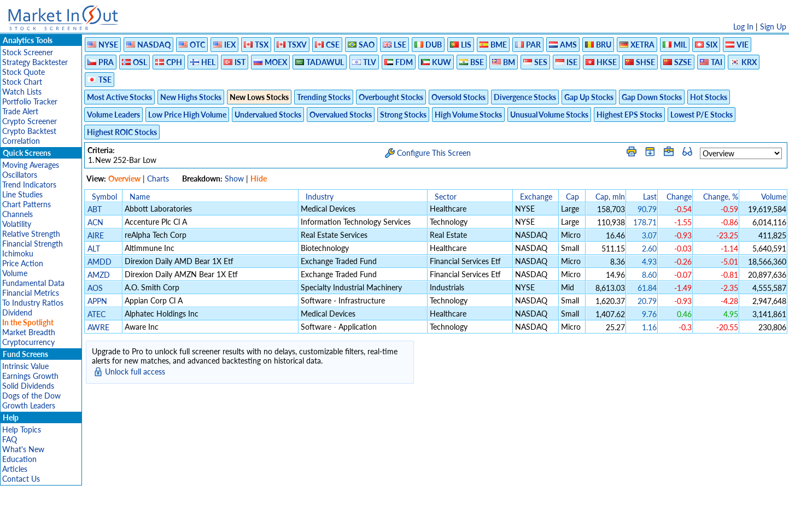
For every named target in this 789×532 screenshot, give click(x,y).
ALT (94, 249)
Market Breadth (29, 332)
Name (140, 197)
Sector (446, 197)
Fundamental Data (33, 283)
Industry (320, 197)
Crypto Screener (30, 121)
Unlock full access (135, 372)
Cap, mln (610, 197)
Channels (17, 214)
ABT (95, 209)
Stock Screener (28, 52)
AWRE (98, 327)
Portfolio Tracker (30, 101)
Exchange (536, 197)
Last (650, 197)
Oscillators (20, 175)
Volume (15, 273)
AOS (95, 288)
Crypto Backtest (29, 131)
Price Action (23, 263)
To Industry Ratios (33, 303)
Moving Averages (31, 165)
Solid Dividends (28, 386)
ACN (95, 222)
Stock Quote (24, 72)
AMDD (100, 262)
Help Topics (22, 429)
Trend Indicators (29, 185)
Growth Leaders (29, 405)
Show (234, 179)
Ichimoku (18, 253)
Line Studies (22, 194)
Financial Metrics (31, 293)
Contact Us (21, 479)
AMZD (99, 275)
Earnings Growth (30, 376)
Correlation (21, 141)
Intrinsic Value (25, 366)
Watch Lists (22, 92)
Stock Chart (22, 82)
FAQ (10, 439)
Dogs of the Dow (31, 396)
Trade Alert (20, 111)
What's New (23, 449)
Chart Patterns (27, 204)
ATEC (97, 314)
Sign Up (773, 27)
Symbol (104, 197)
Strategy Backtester (35, 62)
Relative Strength (31, 234)
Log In (743, 27)
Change (679, 197)
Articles (15, 469)
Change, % (721, 197)
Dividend (17, 312)
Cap (572, 197)
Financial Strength (33, 244)
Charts (158, 179)
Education (19, 459)
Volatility (17, 224)
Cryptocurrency (28, 342)
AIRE (96, 235)
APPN (97, 301)
